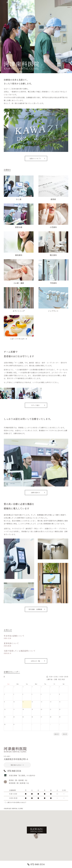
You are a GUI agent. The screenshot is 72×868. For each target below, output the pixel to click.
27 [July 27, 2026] (14, 687)
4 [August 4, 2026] (23, 694)
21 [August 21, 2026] (51, 709)
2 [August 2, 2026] (4, 694)
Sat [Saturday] (64, 684)
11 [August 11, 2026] (23, 702)
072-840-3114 (38, 864)
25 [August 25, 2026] (23, 717)
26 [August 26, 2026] (32, 717)
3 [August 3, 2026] (14, 694)
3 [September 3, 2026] (41, 724)
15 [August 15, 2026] (60, 702)
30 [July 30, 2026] (41, 687)
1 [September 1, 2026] (23, 724)
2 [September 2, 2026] (32, 724)
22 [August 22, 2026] (60, 709)
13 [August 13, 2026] (41, 702)
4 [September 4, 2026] (50, 724)
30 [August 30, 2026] (5, 724)
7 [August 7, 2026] (50, 694)
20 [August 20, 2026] (41, 709)
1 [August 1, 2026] (59, 687)
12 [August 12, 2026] (32, 702)
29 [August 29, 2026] (60, 717)
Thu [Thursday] (45, 684)
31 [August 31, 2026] (14, 724)
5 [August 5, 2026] (32, 694)
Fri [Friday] (54, 684)
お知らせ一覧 (35, 661)
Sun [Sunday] (8, 684)
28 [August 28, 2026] (51, 717)
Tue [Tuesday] (27, 684)
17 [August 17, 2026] (14, 709)
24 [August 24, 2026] (14, 717)
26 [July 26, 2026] (5, 687)
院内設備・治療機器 (35, 609)
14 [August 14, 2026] (51, 702)
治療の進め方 (35, 493)
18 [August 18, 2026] (23, 709)
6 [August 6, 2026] (41, 694)
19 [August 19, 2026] (32, 709)
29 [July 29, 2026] (32, 687)
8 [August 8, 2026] (59, 694)
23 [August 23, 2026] (5, 717)
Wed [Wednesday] (36, 684)
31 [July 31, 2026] (51, 687)
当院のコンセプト (35, 159)
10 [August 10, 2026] (14, 702)
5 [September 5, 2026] (59, 724)
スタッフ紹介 (35, 405)
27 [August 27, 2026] (41, 717)
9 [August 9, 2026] (4, 702)
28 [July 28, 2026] (23, 687)
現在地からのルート (17, 765)
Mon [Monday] (18, 684)
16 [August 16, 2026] (5, 709)
